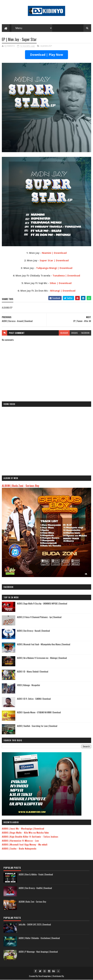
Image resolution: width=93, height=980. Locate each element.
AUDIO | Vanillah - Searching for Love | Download (37, 726)
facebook (85, 333)
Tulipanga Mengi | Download (54, 268)
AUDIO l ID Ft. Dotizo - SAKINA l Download (34, 699)
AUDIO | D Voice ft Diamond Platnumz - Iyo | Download (39, 617)
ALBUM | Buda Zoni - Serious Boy (20, 486)
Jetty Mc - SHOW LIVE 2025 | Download (35, 925)
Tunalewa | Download (66, 276)
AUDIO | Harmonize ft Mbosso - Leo (20, 841)
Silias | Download (61, 283)
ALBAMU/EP (46, 46)
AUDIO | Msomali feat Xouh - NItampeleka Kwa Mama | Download (44, 644)
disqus (75, 333)
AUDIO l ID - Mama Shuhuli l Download (33, 672)
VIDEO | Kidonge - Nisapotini (28, 685)
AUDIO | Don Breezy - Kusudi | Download (33, 631)
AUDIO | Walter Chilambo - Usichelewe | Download (39, 938)
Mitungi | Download (63, 291)
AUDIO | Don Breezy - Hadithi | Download (35, 888)
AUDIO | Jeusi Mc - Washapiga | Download (23, 829)
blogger (64, 333)
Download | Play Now (46, 55)
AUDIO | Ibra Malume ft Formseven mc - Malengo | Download (42, 658)
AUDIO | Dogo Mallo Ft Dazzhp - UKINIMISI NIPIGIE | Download (42, 604)
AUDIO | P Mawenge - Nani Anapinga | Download (38, 952)
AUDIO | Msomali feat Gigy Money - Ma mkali (25, 845)
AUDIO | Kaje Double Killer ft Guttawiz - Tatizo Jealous (30, 837)
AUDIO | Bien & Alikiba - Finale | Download (36, 875)
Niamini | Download (54, 253)
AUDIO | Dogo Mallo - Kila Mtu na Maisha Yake (25, 833)
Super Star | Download (54, 260)
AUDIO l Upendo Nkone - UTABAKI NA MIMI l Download (39, 712)
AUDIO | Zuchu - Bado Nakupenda (19, 849)
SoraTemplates (45, 976)
